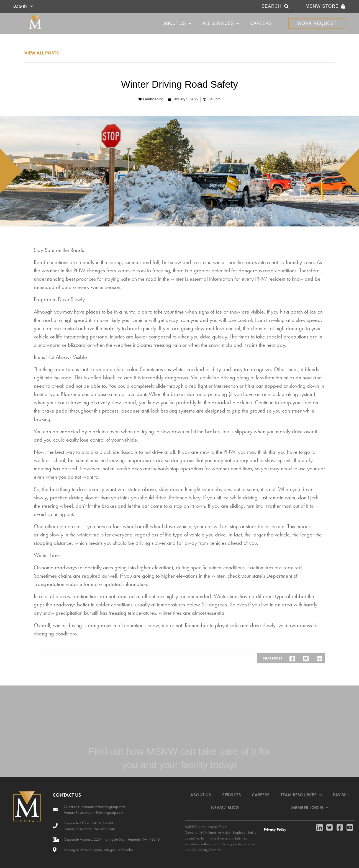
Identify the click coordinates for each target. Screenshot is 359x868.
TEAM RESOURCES (301, 795)
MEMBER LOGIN (310, 808)
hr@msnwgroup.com (108, 812)
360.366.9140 (103, 829)
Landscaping (153, 99)
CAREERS (261, 23)
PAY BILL (341, 795)
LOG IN (23, 6)
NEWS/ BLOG (225, 808)
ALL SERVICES (221, 24)
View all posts (42, 53)
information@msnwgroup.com (103, 807)
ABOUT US (177, 24)
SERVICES (232, 795)
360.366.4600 (102, 823)
